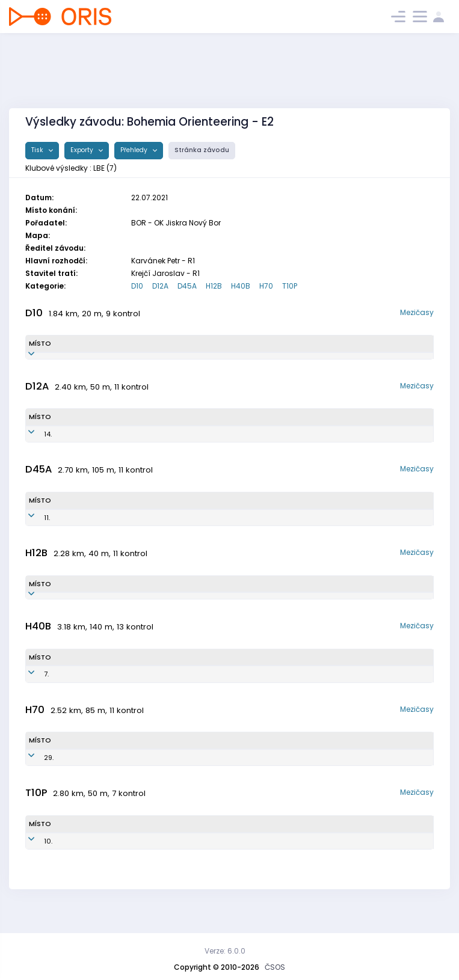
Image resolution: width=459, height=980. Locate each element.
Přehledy (135, 150)
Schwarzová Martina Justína (112, 444)
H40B (241, 286)
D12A (160, 286)
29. (34, 777)
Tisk (38, 150)
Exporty (83, 150)
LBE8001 (144, 694)
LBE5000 (174, 777)
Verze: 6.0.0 (225, 951)
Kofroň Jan (88, 611)
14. (33, 444)
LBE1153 (195, 361)
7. (31, 694)
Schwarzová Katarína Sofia (110, 361)
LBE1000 (146, 611)
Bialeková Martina (97, 527)
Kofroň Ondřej (92, 861)
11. (32, 527)
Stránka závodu (202, 150)
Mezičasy (417, 312)
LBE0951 (199, 444)
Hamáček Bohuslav (99, 777)
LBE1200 (155, 861)
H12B (214, 286)
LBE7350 (169, 527)
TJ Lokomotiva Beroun (313, 361)
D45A (187, 286)
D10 (137, 286)
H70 (266, 286)
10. (33, 861)
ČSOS (275, 967)
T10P (290, 286)
